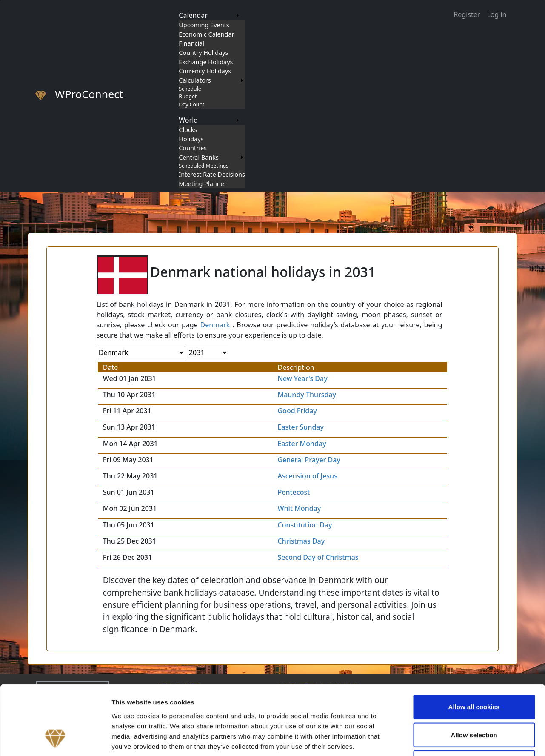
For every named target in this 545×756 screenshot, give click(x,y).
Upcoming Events (204, 25)
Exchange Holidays (206, 62)
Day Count (191, 105)
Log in (496, 14)
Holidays (191, 139)
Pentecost (294, 492)
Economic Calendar (206, 34)
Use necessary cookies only (474, 700)
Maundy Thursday (307, 395)
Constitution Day (305, 525)
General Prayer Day (309, 460)
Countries (193, 148)
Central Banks (199, 157)
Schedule (190, 89)
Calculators (195, 80)
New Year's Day (302, 378)
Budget (188, 96)
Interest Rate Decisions (212, 174)
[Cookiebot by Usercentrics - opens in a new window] (55, 739)
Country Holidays (203, 53)
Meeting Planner (203, 184)
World (188, 120)
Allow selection (474, 672)
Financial (191, 43)
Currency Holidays (205, 71)
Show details (447, 739)
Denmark (215, 325)
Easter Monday (302, 444)
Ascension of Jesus (307, 476)
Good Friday (297, 411)
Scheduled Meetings (204, 166)
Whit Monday (299, 508)
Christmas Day (301, 541)
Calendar (193, 15)
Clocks (188, 130)
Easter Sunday (300, 427)
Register (467, 14)
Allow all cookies (474, 644)
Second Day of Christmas (318, 557)
